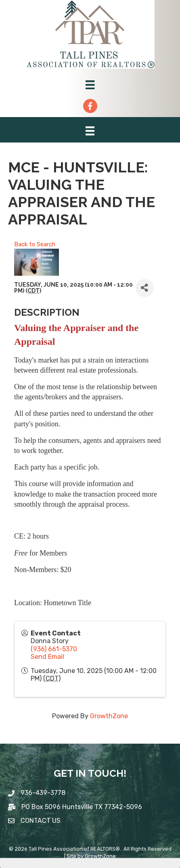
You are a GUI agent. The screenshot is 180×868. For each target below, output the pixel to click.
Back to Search (35, 244)
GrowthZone (109, 716)
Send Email (47, 657)
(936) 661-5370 (54, 649)
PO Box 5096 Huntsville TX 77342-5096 (82, 807)
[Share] (145, 288)
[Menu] (90, 85)
